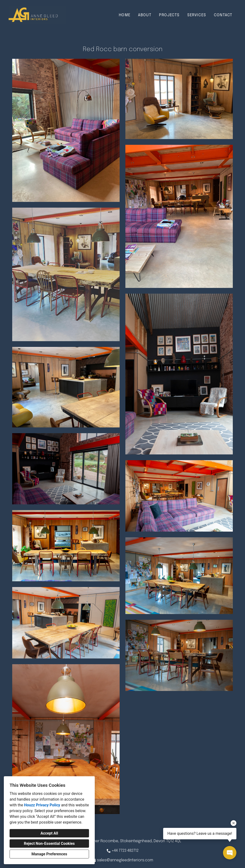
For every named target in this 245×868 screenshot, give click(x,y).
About (145, 15)
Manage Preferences (49, 854)
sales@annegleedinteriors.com (125, 860)
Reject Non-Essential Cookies (49, 844)
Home (125, 15)
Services (197, 15)
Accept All (49, 833)
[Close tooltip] (234, 823)
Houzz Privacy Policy (42, 805)
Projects (169, 15)
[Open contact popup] (230, 853)
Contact (223, 15)
